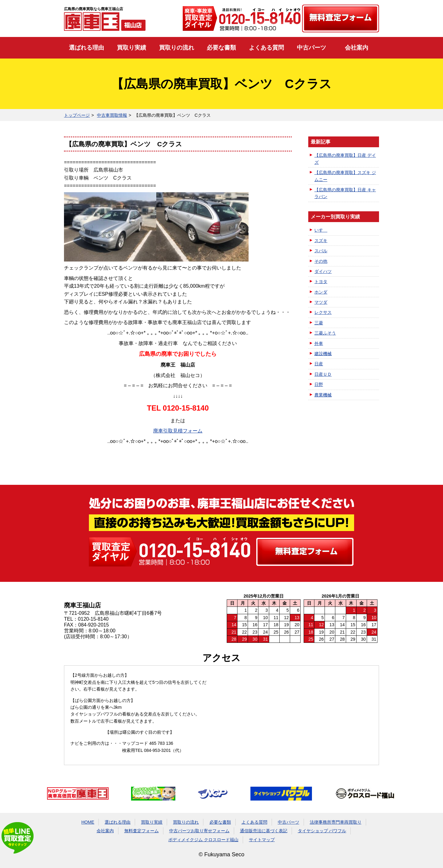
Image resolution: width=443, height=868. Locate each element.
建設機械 (323, 354)
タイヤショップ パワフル (322, 831)
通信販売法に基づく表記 (264, 831)
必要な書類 (221, 48)
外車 (319, 343)
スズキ (321, 241)
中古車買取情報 (112, 115)
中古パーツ (311, 48)
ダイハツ (323, 271)
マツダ (321, 302)
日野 (319, 384)
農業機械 (323, 395)
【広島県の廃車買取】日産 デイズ (345, 159)
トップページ (77, 115)
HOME (88, 822)
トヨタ (321, 282)
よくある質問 (266, 48)
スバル (321, 251)
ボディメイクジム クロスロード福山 (203, 840)
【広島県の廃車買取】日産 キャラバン (345, 193)
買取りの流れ (177, 48)
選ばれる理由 (86, 48)
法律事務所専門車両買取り (336, 822)
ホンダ (321, 292)
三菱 (319, 323)
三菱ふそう (325, 333)
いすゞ (321, 230)
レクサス (323, 312)
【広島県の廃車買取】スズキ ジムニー (345, 176)
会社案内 (357, 48)
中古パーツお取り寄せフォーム (199, 831)
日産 (319, 364)
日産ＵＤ (323, 374)
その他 (321, 261)
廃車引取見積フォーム (178, 431)
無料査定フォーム (142, 831)
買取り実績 (132, 48)
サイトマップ (262, 840)
